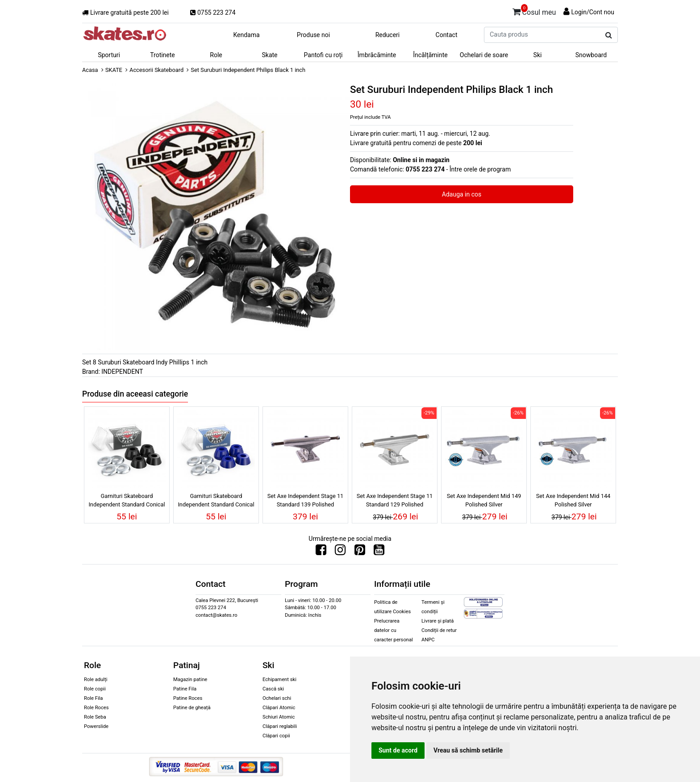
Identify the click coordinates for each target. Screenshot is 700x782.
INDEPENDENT (122, 372)
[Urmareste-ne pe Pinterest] (360, 552)
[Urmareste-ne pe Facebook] (321, 552)
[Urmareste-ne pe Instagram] (340, 552)
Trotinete (162, 55)
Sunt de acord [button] (398, 750)
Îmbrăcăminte (377, 55)
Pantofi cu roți (323, 55)
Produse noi (313, 35)
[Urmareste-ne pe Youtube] (379, 552)
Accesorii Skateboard (156, 70)
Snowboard (591, 55)
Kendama (246, 35)
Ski (538, 55)
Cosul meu (534, 11)
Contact (447, 35)
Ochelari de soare (484, 55)
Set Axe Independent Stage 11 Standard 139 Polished (306, 500)
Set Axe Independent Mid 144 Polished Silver (573, 500)
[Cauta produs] (609, 35)
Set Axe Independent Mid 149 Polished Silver (484, 500)
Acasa (90, 70)
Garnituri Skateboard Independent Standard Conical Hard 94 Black (127, 502)
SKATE (114, 70)
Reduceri (388, 35)
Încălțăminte (430, 55)
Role (216, 55)
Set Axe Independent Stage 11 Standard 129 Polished (395, 500)
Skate (269, 55)
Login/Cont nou (593, 12)
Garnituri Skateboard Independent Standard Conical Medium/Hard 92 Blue (216, 502)
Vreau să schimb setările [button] (468, 750)
